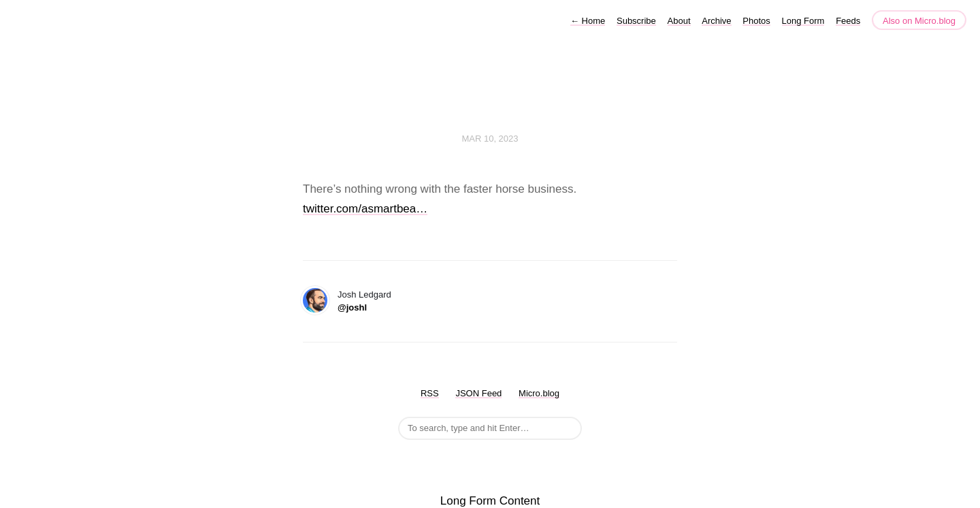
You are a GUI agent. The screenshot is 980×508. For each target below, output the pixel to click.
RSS (430, 393)
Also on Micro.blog (919, 21)
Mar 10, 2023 (490, 139)
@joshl (352, 307)
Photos (756, 21)
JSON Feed (478, 393)
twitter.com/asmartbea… (365, 209)
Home (588, 21)
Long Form (803, 21)
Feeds (848, 21)
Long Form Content (490, 501)
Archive (716, 21)
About (679, 21)
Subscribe (636, 21)
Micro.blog (539, 393)
